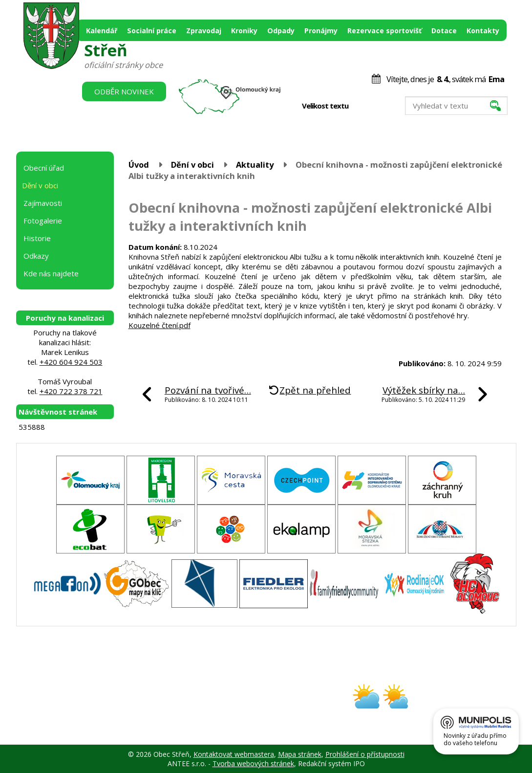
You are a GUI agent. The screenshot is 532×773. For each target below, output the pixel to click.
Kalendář (102, 31)
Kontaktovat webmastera (234, 754)
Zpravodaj (204, 31)
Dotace (444, 31)
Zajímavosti (43, 203)
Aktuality (255, 165)
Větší (383, 106)
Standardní (372, 106)
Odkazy (36, 256)
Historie (37, 238)
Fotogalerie (43, 221)
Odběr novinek (124, 91)
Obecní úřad (44, 168)
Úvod (139, 165)
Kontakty (483, 31)
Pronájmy (321, 31)
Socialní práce (152, 31)
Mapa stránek (300, 754)
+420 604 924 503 (71, 362)
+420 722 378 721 (71, 391)
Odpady (281, 31)
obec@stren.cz (231, 705)
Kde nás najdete (51, 273)
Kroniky (244, 31)
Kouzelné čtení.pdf (160, 325)
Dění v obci (192, 165)
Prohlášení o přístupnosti (365, 754)
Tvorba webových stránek (253, 763)
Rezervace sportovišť (384, 31)
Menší (362, 106)
